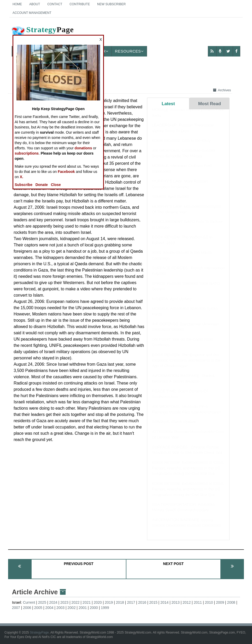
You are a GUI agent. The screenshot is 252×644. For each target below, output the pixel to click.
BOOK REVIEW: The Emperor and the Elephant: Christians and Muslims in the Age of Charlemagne (186, 365)
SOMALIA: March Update (174, 427)
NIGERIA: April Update (172, 304)
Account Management (32, 13)
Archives (222, 90)
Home (17, 4)
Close (56, 185)
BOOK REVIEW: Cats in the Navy (181, 146)
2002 (72, 608)
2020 (98, 602)
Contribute (80, 4)
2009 (220, 602)
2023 (64, 602)
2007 (16, 608)
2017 (131, 602)
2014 (164, 602)
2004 (49, 608)
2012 (187, 602)
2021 (87, 602)
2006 (27, 608)
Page (42, 34)
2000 (94, 608)
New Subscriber (111, 4)
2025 (42, 602)
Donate (42, 185)
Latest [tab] (168, 104)
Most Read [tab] (210, 104)
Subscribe (24, 185)
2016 (142, 602)
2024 (53, 602)
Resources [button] (129, 51)
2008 (231, 602)
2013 (176, 602)
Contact (55, 4)
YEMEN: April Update (171, 202)
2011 (198, 602)
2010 (209, 602)
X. (22, 177)
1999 (105, 608)
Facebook (66, 172)
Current (29, 602)
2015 (153, 602)
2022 (76, 602)
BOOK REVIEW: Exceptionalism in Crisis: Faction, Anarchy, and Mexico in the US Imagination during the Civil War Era (188, 473)
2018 (120, 602)
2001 (83, 608)
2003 (60, 608)
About (35, 4)
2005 (38, 608)
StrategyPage (39, 632)
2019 (109, 602)
